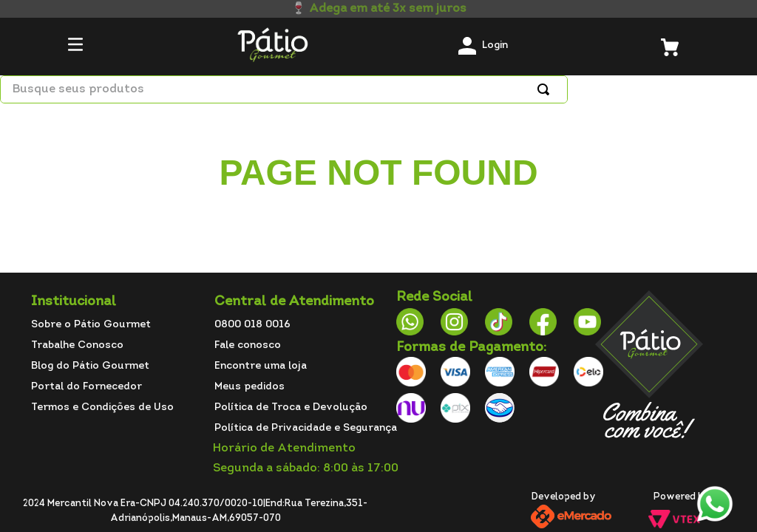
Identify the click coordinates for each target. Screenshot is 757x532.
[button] (75, 46)
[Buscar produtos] (546, 89)
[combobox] (284, 89)
